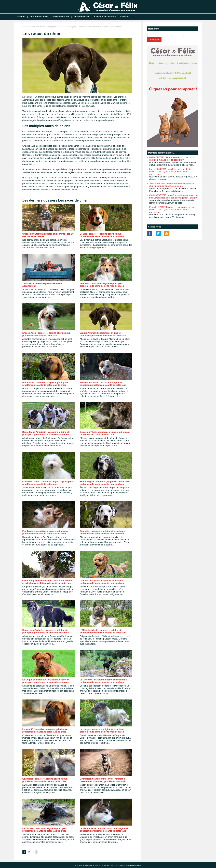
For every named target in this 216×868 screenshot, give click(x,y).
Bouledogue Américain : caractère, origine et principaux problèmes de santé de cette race (46, 433)
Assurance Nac (82, 17)
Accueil (21, 17)
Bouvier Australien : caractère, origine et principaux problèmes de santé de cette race (103, 384)
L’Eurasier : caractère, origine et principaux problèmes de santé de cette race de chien (45, 780)
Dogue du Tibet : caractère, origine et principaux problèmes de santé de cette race (105, 433)
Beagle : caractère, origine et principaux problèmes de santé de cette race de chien (102, 235)
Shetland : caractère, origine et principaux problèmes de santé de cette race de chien (102, 285)
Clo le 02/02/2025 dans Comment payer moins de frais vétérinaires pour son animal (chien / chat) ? (173, 196)
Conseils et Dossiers (105, 17)
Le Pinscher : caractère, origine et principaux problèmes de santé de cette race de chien (103, 681)
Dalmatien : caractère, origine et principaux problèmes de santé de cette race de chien (102, 532)
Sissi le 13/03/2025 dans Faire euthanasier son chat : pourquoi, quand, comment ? (172, 185)
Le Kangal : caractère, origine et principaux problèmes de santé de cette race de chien (102, 730)
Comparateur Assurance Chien (90, 27)
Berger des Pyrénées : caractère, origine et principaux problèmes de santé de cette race (46, 631)
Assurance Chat (61, 17)
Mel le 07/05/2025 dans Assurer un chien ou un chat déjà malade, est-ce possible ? (172, 159)
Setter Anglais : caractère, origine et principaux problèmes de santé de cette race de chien (104, 483)
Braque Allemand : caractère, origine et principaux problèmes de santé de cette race (103, 334)
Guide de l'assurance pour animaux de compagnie (55, 27)
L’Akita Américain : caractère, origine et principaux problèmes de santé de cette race (103, 631)
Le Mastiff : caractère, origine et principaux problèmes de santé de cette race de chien (45, 730)
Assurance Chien (39, 17)
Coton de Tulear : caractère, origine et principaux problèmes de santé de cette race (48, 483)
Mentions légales (134, 865)
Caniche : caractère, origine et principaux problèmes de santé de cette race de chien (102, 582)
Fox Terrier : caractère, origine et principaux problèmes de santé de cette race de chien (45, 532)
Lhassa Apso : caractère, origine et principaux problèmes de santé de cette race (46, 334)
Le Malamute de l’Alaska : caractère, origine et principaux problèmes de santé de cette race (104, 830)
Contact (124, 17)
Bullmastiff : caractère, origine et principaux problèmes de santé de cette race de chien (45, 384)
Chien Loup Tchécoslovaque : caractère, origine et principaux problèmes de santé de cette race (47, 582)
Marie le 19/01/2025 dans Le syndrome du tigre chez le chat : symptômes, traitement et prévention (172, 210)
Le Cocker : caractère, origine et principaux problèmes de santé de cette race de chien (45, 830)
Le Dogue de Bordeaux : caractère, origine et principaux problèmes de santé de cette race (46, 681)
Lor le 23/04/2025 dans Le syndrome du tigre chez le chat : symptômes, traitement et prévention (171, 172)
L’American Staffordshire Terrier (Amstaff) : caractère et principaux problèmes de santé (102, 780)
